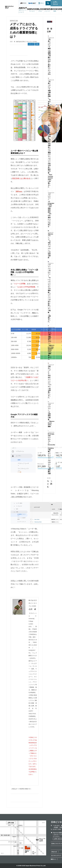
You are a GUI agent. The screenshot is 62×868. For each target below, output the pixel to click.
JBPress (19, 191)
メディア (31, 44)
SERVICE (32, 10)
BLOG (40, 10)
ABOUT (23, 10)
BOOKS (55, 10)
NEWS (47, 10)
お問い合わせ (56, 3)
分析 (37, 44)
